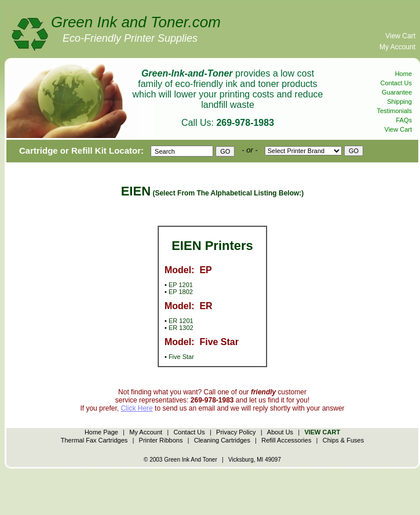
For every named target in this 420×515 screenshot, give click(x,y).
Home (403, 74)
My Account (397, 47)
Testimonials (394, 111)
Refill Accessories (286, 440)
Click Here (136, 408)
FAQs (404, 120)
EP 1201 (181, 285)
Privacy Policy (236, 432)
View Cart (400, 36)
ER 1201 (181, 321)
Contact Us (396, 83)
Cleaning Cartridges (222, 440)
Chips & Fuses (344, 440)
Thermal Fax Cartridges (94, 440)
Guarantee (397, 92)
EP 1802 (181, 292)
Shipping (399, 101)
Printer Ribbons (161, 440)
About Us (280, 432)
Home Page (101, 432)
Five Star (181, 357)
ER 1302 (181, 328)
